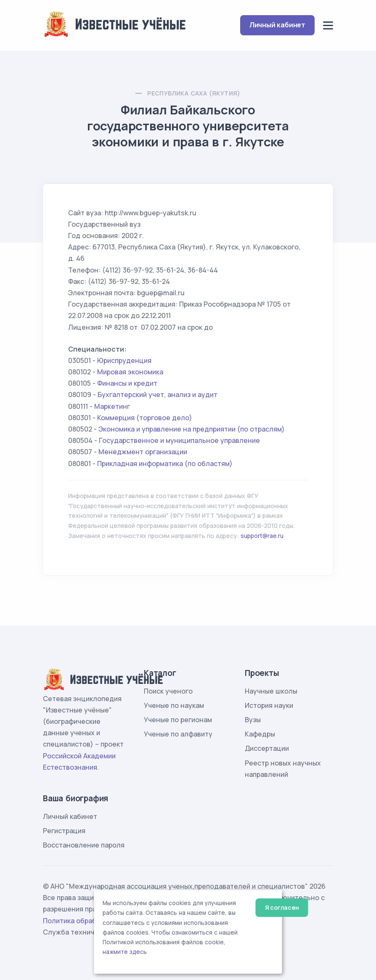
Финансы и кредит (127, 383)
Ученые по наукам (174, 705)
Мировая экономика (130, 372)
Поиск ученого (168, 691)
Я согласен (282, 907)
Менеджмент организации (143, 452)
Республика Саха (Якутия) (194, 93)
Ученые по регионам (178, 720)
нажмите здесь (125, 952)
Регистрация (64, 831)
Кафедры (260, 734)
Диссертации (267, 748)
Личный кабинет (277, 25)
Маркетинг (112, 406)
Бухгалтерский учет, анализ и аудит (158, 395)
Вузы (253, 720)
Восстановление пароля (84, 845)
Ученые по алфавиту (178, 734)
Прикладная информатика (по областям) (165, 464)
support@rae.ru (262, 536)
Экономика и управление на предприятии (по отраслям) (192, 429)
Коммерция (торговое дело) (145, 418)
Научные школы (271, 691)
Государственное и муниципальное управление (179, 440)
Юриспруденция (124, 360)
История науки (269, 705)
